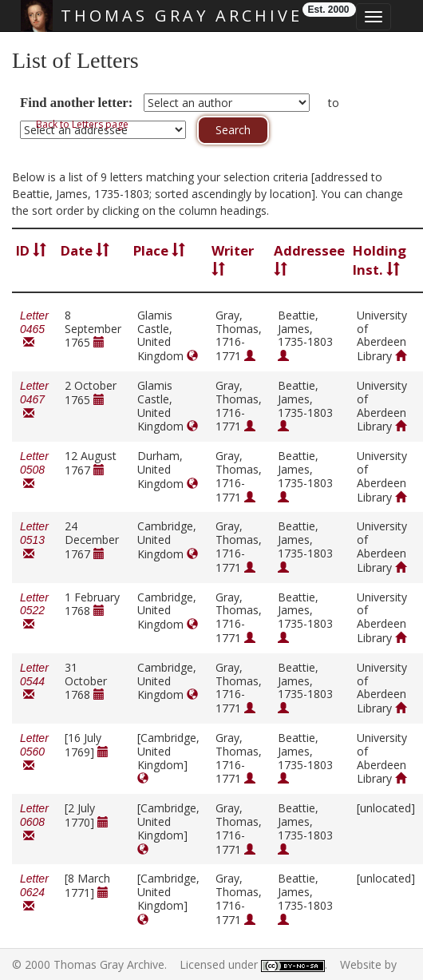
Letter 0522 (34, 611)
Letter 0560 (34, 752)
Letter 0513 (34, 540)
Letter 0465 (34, 329)
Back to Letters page (82, 124)
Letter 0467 (34, 400)
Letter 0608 (34, 822)
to (334, 103)
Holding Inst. (380, 260)
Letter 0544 (34, 682)
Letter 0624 (34, 893)
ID (31, 250)
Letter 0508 (34, 470)
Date (85, 250)
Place (159, 250)
